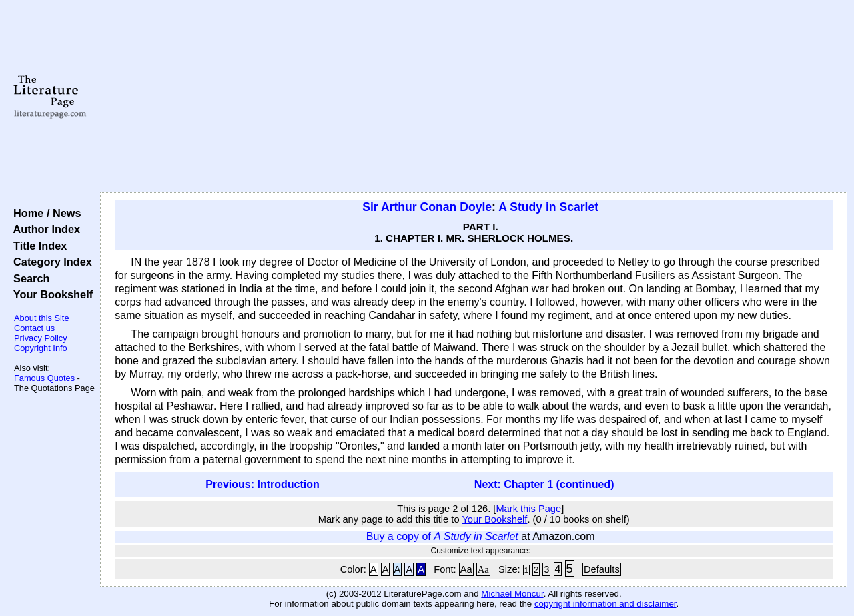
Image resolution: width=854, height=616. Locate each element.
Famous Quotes (44, 378)
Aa (466, 569)
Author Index (44, 229)
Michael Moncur (512, 594)
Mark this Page (528, 509)
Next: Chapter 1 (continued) (544, 484)
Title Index (37, 246)
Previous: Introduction (263, 484)
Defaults (602, 569)
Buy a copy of (442, 536)
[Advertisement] (474, 97)
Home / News (44, 213)
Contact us (34, 328)
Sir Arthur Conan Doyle (427, 207)
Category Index (50, 262)
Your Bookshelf (50, 294)
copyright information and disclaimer (605, 604)
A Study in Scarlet (548, 207)
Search (28, 278)
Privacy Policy (41, 338)
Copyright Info (41, 348)
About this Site (42, 318)
